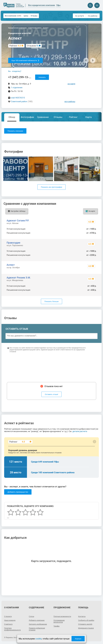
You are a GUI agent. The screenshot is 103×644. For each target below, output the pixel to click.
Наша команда (10, 620)
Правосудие (13, 243)
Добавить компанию (37, 620)
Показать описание (15, 131)
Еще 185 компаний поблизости (25, 60)
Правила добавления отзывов (37, 629)
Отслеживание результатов (59, 621)
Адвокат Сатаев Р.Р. (18, 221)
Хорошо (78, 639)
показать (42, 77)
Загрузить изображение (38, 624)
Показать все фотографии (51, 187)
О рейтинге (8, 624)
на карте (71, 84)
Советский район (19, 101)
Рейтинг (73, 117)
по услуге (80, 16)
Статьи (31, 616)
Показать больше (51, 301)
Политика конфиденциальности (12, 629)
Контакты (82, 616)
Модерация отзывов (86, 628)
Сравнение (43, 117)
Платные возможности (62, 616)
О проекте (8, 616)
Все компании (13, 16)
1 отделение (17, 88)
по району (93, 16)
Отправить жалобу (85, 624)
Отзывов (32, 46)
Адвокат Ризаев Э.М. (19, 278)
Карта (89, 117)
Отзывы (34, 16)
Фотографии (27, 117)
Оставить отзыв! (52, 394)
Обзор (12, 117)
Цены (26, 16)
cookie (38, 639)
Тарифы (57, 626)
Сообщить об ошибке (86, 620)
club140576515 (18, 98)
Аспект (11, 265)
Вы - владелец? (15, 71)
